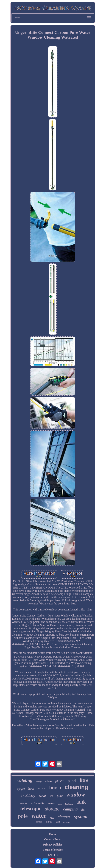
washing (23, 803)
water (39, 816)
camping (71, 809)
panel (72, 781)
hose (31, 788)
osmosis (67, 822)
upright (21, 789)
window (76, 794)
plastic (60, 781)
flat (83, 810)
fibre (52, 818)
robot (42, 796)
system (81, 816)
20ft (58, 822)
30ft (51, 796)
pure (60, 796)
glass (60, 804)
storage (52, 809)
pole (23, 816)
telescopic (31, 809)
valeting (25, 780)
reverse (51, 804)
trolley (28, 796)
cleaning (76, 787)
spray (39, 781)
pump (49, 822)
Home (53, 834)
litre (84, 780)
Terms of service (53, 850)
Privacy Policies (53, 845)
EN (50, 855)
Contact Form (53, 839)
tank (81, 802)
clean (49, 781)
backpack (69, 804)
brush (55, 787)
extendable (38, 803)
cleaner (64, 817)
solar (42, 788)
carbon (39, 822)
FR (56, 855)
